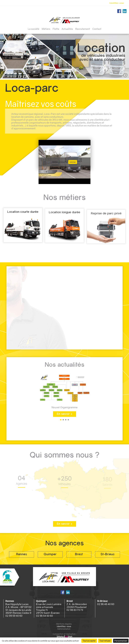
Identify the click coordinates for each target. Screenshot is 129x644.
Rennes (22, 554)
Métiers (46, 29)
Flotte (56, 29)
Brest (79, 554)
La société (34, 29)
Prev (3, 75)
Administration (64, 629)
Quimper (50, 554)
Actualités (67, 29)
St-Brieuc (108, 554)
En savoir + (65, 414)
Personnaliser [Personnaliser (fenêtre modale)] (121, 641)
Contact (97, 29)
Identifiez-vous (117, 3)
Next (126, 75)
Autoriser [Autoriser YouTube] (73, 162)
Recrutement (83, 29)
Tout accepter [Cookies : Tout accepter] (89, 641)
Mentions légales (64, 624)
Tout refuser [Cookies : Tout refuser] (105, 641)
